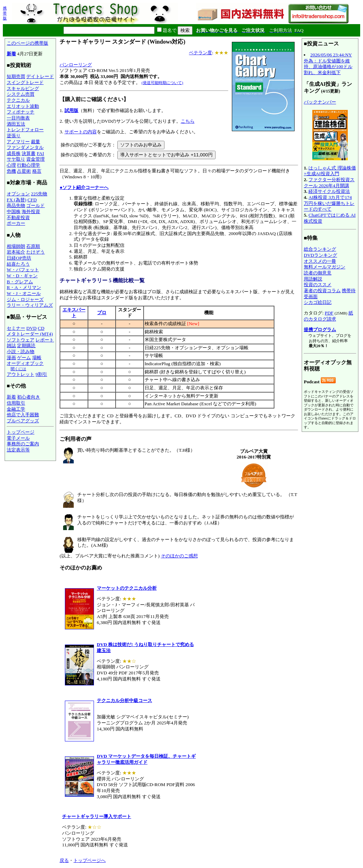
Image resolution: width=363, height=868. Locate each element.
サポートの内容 (81, 132)
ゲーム (24, 358)
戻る (64, 860)
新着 (11, 54)
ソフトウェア (21, 340)
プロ (102, 313)
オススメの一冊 (320, 261)
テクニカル (18, 100)
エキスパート (74, 313)
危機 (11, 171)
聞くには (18, 369)
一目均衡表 (18, 118)
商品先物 (16, 205)
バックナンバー (320, 102)
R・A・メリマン (24, 287)
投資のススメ (318, 285)
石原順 (33, 246)
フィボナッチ (21, 112)
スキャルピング (23, 88)
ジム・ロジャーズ (25, 299)
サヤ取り (16, 159)
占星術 (24, 171)
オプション (18, 194)
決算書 (29, 153)
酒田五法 (16, 124)
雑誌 (11, 346)
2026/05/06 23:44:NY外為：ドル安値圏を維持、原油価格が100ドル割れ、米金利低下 (328, 64)
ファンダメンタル (25, 147)
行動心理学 (29, 165)
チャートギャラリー (83, 280)
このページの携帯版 (27, 43)
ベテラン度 (200, 53)
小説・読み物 (21, 352)
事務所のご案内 (23, 444)
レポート (45, 340)
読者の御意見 (318, 273)
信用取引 (16, 403)
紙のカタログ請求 (328, 316)
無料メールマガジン (325, 267)
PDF (329, 313)
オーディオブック (25, 363)
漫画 (11, 358)
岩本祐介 (16, 252)
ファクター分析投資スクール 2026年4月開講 (329, 183)
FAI (41, 153)
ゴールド (35, 205)
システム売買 (21, 94)
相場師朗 (16, 246)
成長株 (14, 153)
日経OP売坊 (19, 258)
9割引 (41, 374)
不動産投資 (18, 218)
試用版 (71, 110)
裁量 (35, 142)
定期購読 (26, 346)
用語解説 (313, 279)
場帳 (37, 358)
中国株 (14, 212)
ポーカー (16, 223)
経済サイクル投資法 (329, 191)
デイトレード (40, 76)
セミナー (16, 328)
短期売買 (16, 76)
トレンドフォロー (25, 130)
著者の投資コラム (322, 291)
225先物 (39, 194)
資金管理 (35, 159)
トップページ (21, 432)
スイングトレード (25, 82)
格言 (37, 171)
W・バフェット (23, 270)
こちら (188, 121)
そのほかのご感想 (179, 556)
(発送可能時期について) (162, 83)
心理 (11, 165)
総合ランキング (320, 249)
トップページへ (90, 860)
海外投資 (31, 212)
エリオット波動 (23, 106)
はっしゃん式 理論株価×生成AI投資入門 (330, 171)
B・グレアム (20, 282)
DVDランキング (320, 255)
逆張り (14, 136)
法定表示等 (18, 450)
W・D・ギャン (22, 276)
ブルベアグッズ (23, 421)
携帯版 (5, 13)
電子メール (18, 438)
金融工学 (16, 409)
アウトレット (21, 374)
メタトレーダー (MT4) (30, 334)
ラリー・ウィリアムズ (30, 305)
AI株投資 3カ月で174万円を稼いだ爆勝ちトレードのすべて (329, 203)
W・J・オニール (24, 293)
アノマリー (18, 142)
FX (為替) (16, 200)
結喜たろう (18, 264)
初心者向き (29, 397)
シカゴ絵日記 (318, 302)
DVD (31, 328)
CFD (32, 200)
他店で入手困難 (23, 415)
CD (41, 328)
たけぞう (35, 252)
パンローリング (76, 65)
